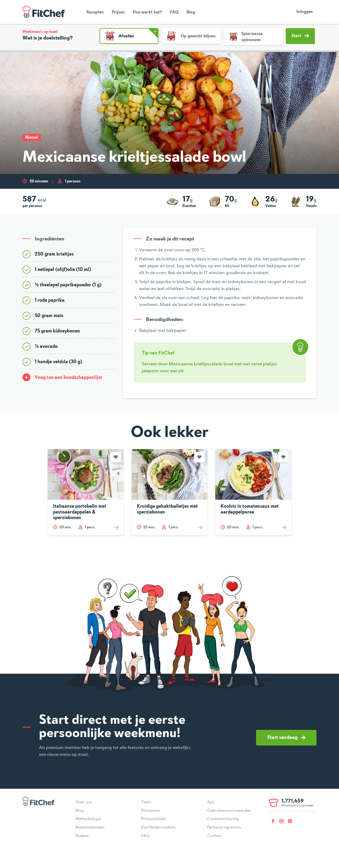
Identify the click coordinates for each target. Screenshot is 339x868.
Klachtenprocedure (158, 827)
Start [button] (300, 36)
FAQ (174, 12)
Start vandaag (286, 738)
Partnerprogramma (224, 827)
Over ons (84, 802)
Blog (191, 12)
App (211, 802)
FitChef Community (44, 12)
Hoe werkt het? (147, 12)
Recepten (95, 12)
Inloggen (305, 12)
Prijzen (118, 12)
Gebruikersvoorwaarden (229, 811)
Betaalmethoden (90, 827)
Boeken (82, 836)
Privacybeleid (153, 819)
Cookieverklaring (223, 819)
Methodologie (88, 819)
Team (146, 802)
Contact (214, 836)
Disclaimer (151, 811)
